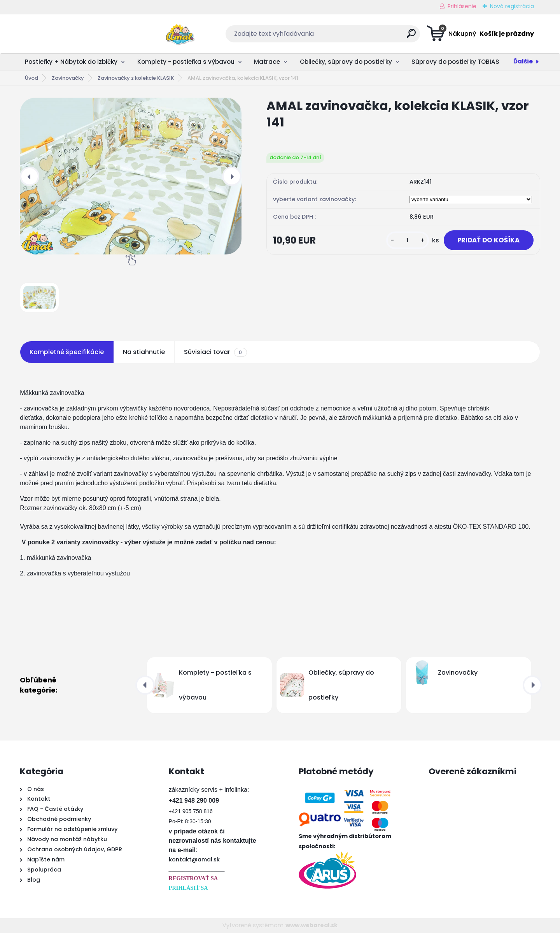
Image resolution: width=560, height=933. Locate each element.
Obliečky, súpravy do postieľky (346, 62)
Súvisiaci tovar (215, 352)
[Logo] (67, 34)
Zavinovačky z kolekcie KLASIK (136, 78)
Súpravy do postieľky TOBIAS (455, 62)
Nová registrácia (512, 6)
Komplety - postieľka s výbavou (186, 62)
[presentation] (30, 176)
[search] (356, 36)
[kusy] (404, 245)
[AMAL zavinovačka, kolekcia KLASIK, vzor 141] (131, 176)
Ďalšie (523, 61)
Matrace (267, 62)
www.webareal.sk (311, 925)
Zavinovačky (68, 78)
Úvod (31, 78)
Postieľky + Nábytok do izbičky (71, 62)
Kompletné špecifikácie (67, 352)
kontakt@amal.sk (194, 859)
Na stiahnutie (144, 352)
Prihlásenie (462, 6)
